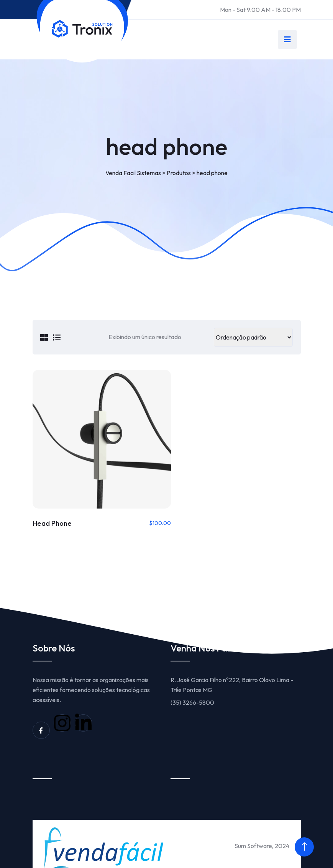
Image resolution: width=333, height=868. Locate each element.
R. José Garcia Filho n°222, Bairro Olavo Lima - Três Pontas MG (232, 675)
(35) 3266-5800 (192, 692)
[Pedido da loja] (253, 337)
